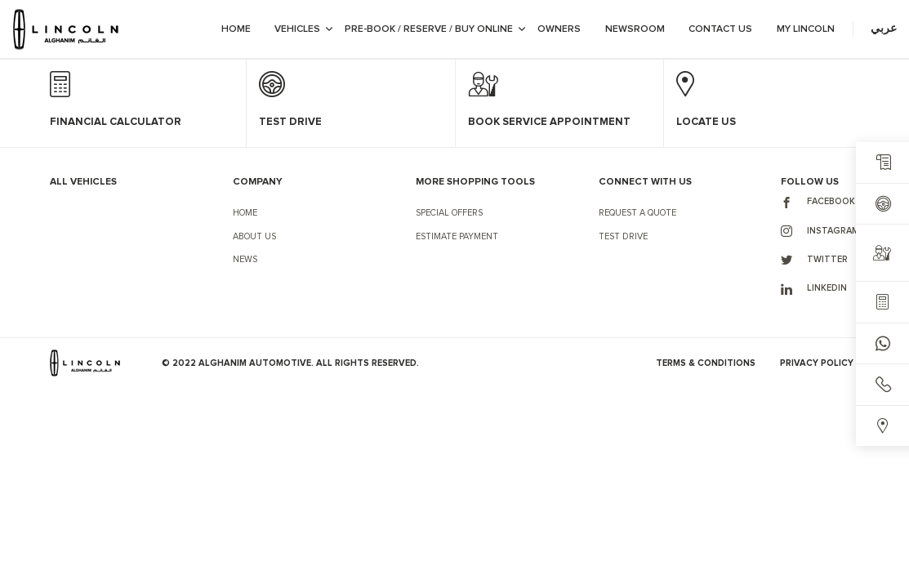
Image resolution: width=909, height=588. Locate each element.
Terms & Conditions (706, 363)
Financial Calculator (116, 122)
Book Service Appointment (549, 122)
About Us (254, 236)
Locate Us (706, 122)
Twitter (814, 260)
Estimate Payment (457, 236)
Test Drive (623, 236)
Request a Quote (637, 213)
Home (245, 213)
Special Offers (449, 213)
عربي (884, 29)
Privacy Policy (817, 363)
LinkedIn (814, 289)
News (245, 259)
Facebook (818, 203)
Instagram (820, 231)
